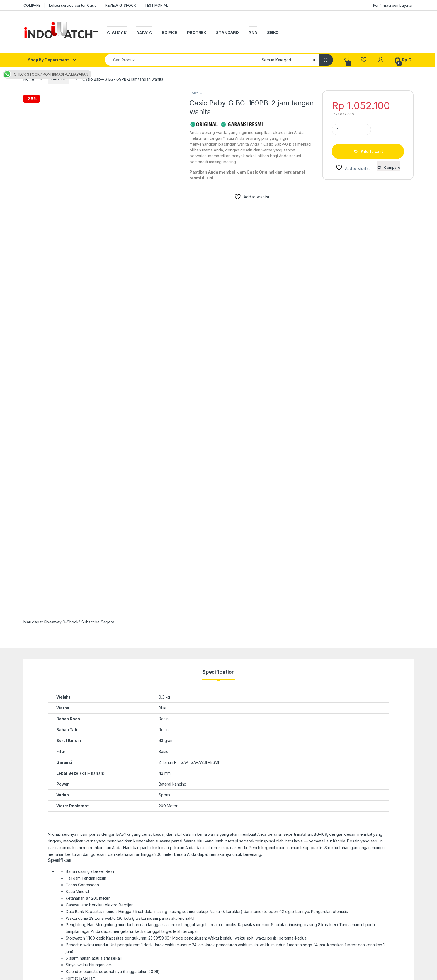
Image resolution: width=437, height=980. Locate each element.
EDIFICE (170, 32)
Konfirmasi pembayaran (393, 5)
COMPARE (32, 5)
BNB (253, 33)
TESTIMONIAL (156, 5)
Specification (219, 447)
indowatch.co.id (41, 974)
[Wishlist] (364, 60)
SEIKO (273, 32)
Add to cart (372, 151)
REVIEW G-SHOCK (121, 5)
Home (29, 79)
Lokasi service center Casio (73, 5)
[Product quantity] (351, 130)
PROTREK (197, 32)
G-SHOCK (117, 33)
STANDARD (227, 32)
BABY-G (144, 33)
